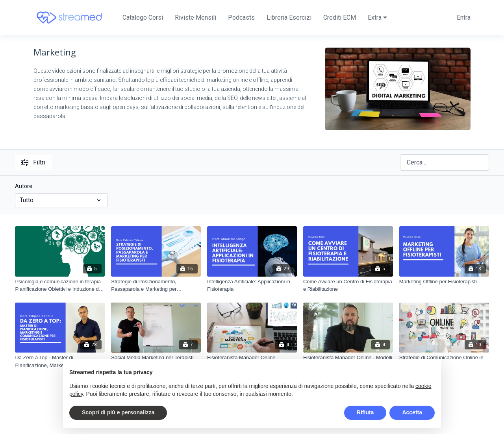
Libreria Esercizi (289, 18)
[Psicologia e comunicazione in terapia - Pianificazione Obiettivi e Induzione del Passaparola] (60, 285)
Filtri (33, 162)
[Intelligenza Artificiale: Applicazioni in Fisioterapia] (252, 285)
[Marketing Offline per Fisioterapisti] (444, 282)
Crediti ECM (340, 18)
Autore (24, 186)
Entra (464, 18)
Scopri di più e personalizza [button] (118, 412)
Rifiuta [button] (365, 412)
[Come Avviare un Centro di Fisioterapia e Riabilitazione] (348, 285)
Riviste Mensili (195, 18)
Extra (377, 18)
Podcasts (241, 18)
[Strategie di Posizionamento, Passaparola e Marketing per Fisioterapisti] (156, 285)
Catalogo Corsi (143, 18)
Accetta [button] (412, 412)
